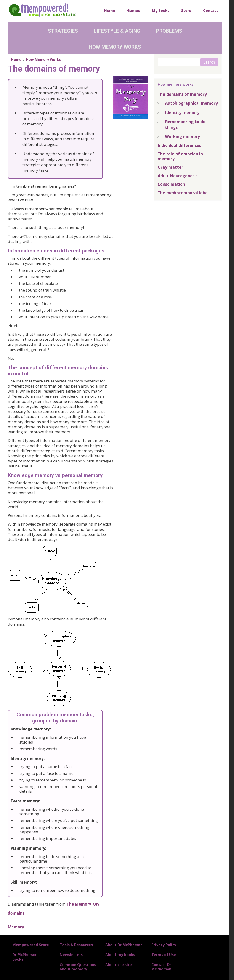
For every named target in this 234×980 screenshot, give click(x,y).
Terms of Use (164, 955)
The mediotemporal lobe (183, 193)
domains (16, 913)
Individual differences (179, 145)
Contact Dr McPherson (161, 967)
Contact (211, 11)
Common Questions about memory (78, 967)
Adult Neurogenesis (178, 176)
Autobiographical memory (191, 103)
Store (186, 11)
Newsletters (71, 955)
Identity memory (182, 112)
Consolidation (171, 184)
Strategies (63, 31)
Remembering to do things (185, 124)
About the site (119, 965)
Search (209, 62)
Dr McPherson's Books (26, 957)
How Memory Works (115, 47)
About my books (120, 955)
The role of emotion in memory (180, 156)
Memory (16, 927)
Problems (169, 31)
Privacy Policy (164, 945)
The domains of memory (182, 94)
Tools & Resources (76, 945)
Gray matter (170, 167)
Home (110, 11)
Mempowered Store (31, 945)
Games (133, 11)
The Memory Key (83, 904)
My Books (161, 11)
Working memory (182, 136)
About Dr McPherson (124, 945)
